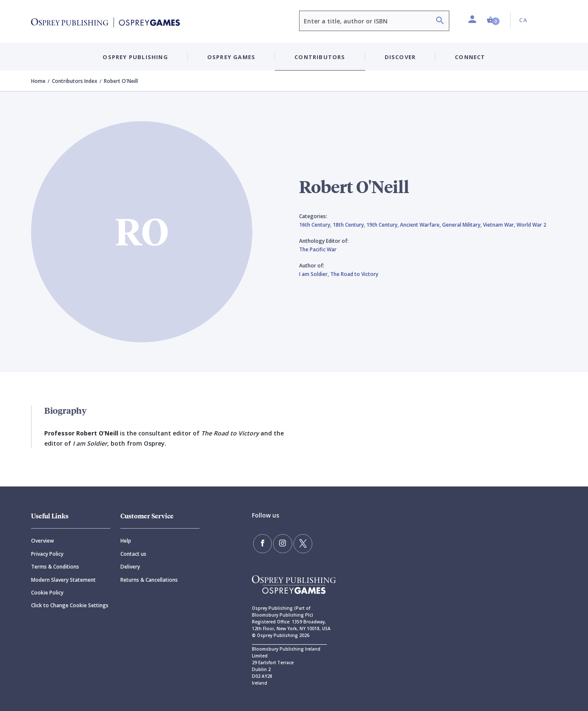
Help (126, 541)
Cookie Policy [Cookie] (47, 593)
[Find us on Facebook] (262, 543)
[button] (493, 20)
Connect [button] (470, 57)
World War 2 (531, 225)
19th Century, (383, 225)
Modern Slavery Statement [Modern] (63, 580)
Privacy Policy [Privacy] (47, 554)
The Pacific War (318, 249)
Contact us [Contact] (133, 554)
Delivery (130, 567)
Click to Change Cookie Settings (70, 605)
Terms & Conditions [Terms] (55, 567)
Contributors (320, 57)
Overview (43, 541)
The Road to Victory (354, 274)
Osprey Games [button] (231, 57)
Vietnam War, (500, 225)
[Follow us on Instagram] (280, 543)
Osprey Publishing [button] (135, 57)
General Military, (462, 225)
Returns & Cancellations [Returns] (149, 580)
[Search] (440, 21)
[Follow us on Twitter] (298, 543)
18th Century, (350, 225)
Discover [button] (400, 57)
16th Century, (316, 225)
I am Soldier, (315, 274)
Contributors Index (75, 81)
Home (38, 81)
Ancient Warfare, (421, 225)
